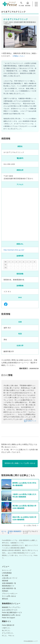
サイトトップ (7, 570)
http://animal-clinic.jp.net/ (14, 250)
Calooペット (32, 421)
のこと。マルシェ (8, 636)
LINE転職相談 (7, 573)
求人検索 (21, 4)
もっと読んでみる (30, 525)
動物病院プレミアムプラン (11, 607)
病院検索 (28, 4)
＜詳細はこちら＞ (18, 56)
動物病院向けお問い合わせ (11, 615)
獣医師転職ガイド (8, 586)
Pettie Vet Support (9, 618)
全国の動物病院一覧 (9, 583)
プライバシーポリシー (10, 594)
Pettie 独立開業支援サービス (12, 612)
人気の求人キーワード (10, 578)
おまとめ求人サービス (10, 610)
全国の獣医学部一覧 (9, 588)
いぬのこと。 (7, 628)
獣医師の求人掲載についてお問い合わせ (20, 463)
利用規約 (5, 591)
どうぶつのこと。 (8, 633)
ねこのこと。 (7, 630)
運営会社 (5, 599)
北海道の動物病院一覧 (15, 532)
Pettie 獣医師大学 (8, 625)
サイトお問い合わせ (9, 596)
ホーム (4, 531)
